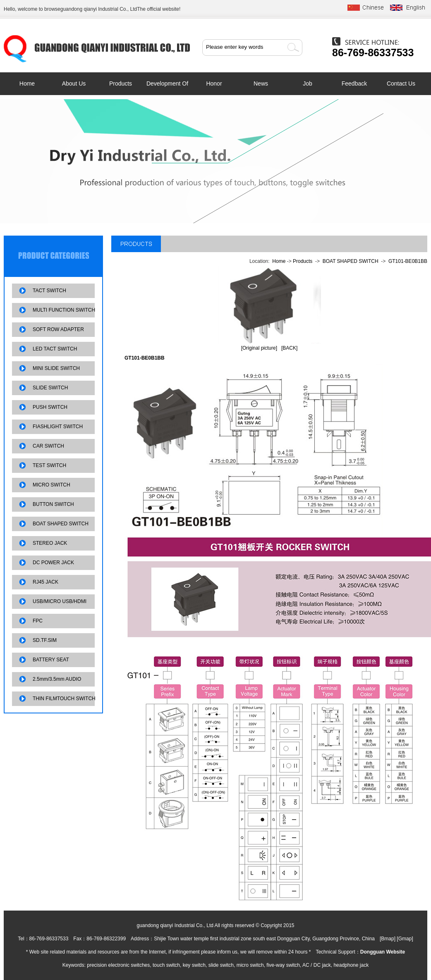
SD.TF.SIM (45, 640)
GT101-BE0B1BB (408, 261)
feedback (354, 83)
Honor (214, 83)
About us (74, 83)
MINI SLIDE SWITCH (56, 368)
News (261, 83)
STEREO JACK (50, 543)
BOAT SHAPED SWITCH (61, 524)
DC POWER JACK (53, 563)
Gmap (405, 939)
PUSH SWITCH (50, 407)
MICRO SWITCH (51, 485)
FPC (38, 621)
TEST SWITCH (49, 465)
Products (121, 83)
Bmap (387, 939)
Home (27, 83)
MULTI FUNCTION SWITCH (64, 310)
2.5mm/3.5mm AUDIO (57, 679)
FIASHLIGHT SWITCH (58, 427)
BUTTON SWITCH (53, 504)
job (308, 83)
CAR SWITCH (48, 446)
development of (167, 83)
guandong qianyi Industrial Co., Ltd (99, 9)
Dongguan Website (383, 952)
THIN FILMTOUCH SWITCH (64, 699)
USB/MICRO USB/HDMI (60, 601)
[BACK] (289, 348)
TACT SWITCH (49, 291)
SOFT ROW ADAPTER (58, 329)
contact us (401, 83)
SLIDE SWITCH (50, 388)
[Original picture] (259, 348)
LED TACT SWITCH (55, 349)
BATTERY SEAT (51, 660)
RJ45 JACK (45, 582)
